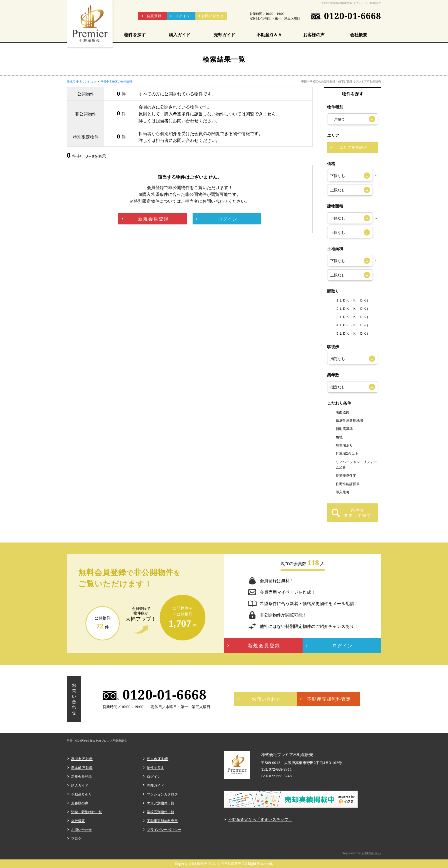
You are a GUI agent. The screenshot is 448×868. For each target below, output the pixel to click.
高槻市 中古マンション (82, 81)
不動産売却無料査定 (162, 821)
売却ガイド (155, 785)
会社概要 (78, 821)
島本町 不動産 (82, 768)
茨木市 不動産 (158, 759)
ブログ (76, 838)
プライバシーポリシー (164, 830)
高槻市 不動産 (82, 759)
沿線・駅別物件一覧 (87, 812)
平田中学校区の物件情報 (116, 81)
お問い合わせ (81, 830)
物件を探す (155, 768)
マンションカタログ (162, 794)
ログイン (154, 776)
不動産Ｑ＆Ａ (81, 794)
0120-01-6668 (353, 16)
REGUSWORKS (371, 853)
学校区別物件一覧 (161, 812)
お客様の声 (80, 803)
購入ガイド (80, 785)
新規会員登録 (81, 776)
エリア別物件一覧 (161, 803)
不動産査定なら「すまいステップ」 (260, 819)
